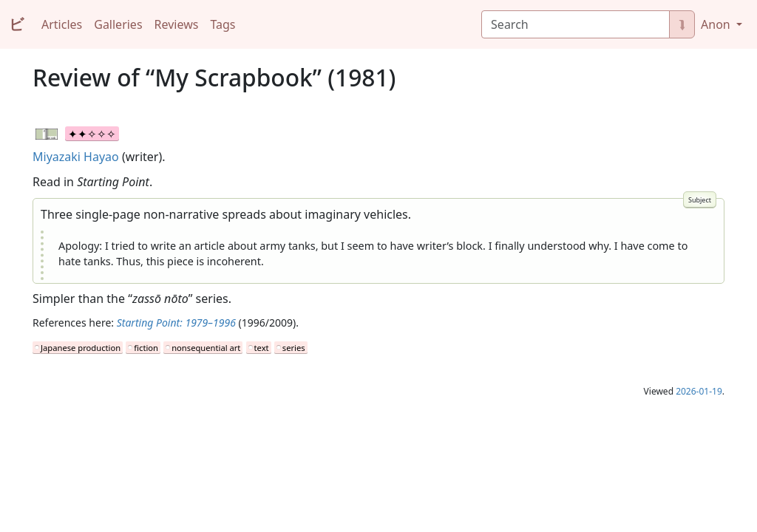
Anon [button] (717, 24)
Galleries (118, 24)
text (262, 348)
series (294, 348)
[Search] (576, 24)
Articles (62, 24)
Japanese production (81, 348)
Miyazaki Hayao (76, 157)
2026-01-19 (699, 391)
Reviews (177, 24)
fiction (146, 348)
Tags (223, 24)
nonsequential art (206, 348)
